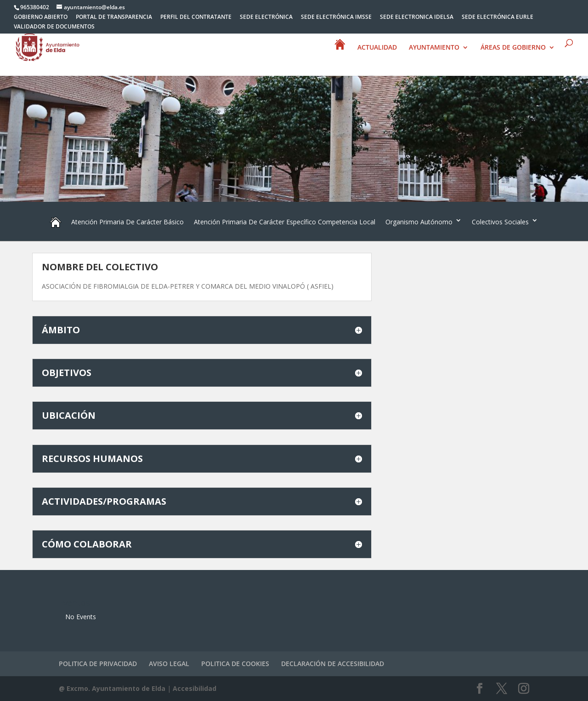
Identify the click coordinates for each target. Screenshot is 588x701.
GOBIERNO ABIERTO (41, 17)
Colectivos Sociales (500, 222)
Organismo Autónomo (419, 222)
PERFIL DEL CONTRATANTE (196, 17)
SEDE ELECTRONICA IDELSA (417, 17)
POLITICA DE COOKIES (235, 664)
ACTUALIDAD (377, 48)
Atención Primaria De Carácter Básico (127, 222)
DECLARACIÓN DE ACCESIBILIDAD (333, 664)
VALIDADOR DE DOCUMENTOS (54, 27)
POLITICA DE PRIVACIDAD (98, 664)
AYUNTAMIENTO (434, 48)
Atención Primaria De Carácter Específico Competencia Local (285, 222)
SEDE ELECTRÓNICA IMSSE (336, 17)
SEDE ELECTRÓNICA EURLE (498, 17)
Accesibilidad (195, 688)
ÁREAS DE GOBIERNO (513, 48)
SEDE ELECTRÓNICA (266, 17)
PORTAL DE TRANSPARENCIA (114, 17)
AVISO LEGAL (169, 664)
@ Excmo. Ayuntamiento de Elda (112, 688)
